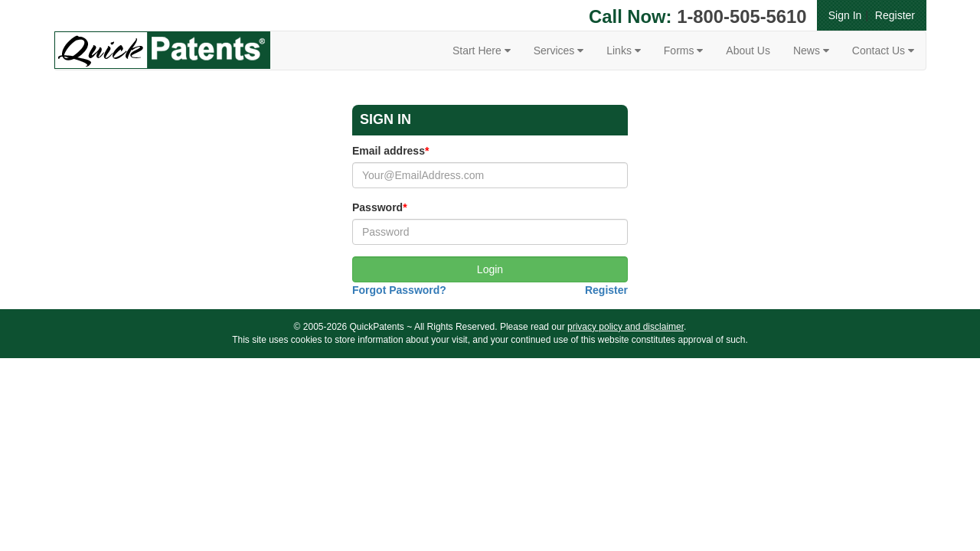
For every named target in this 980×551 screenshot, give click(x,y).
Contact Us (883, 51)
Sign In (845, 15)
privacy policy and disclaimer (626, 327)
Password (380, 207)
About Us (748, 51)
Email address (390, 151)
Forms (684, 51)
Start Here (482, 51)
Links (624, 51)
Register (895, 15)
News (811, 51)
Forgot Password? (399, 290)
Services (559, 51)
